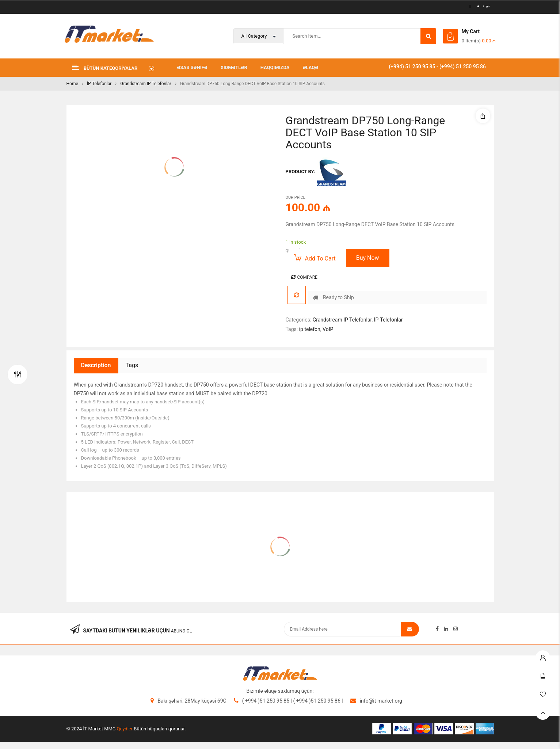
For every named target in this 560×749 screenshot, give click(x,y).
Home (72, 84)
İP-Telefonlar (99, 84)
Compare (307, 277)
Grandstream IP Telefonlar (146, 84)
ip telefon (310, 329)
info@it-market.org (381, 701)
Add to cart (320, 258)
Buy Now (368, 258)
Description (96, 365)
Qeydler (125, 729)
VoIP (328, 329)
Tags (132, 365)
